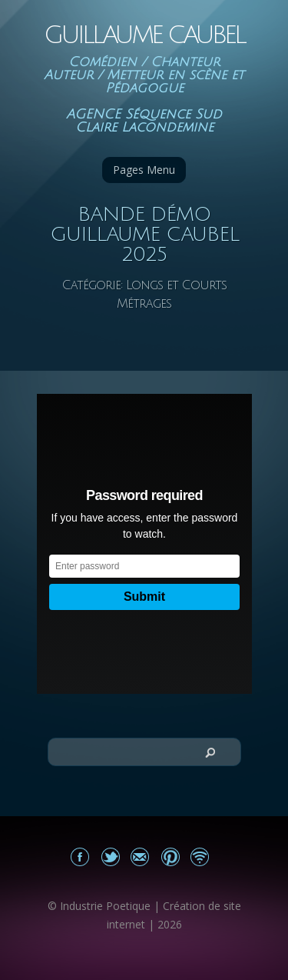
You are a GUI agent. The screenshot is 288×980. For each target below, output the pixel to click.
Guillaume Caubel (144, 35)
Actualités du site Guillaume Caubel (200, 857)
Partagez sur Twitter (110, 857)
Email (140, 857)
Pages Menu (144, 170)
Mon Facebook (80, 857)
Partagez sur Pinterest (170, 857)
